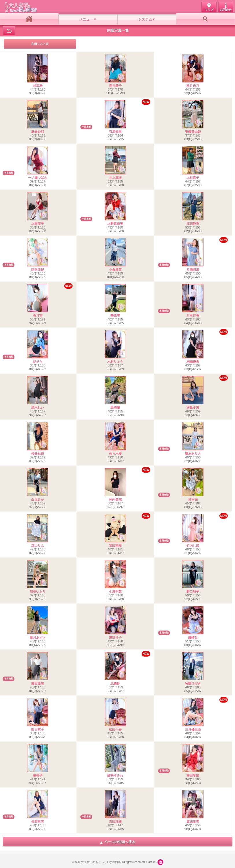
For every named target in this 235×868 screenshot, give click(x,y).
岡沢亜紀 (38, 270)
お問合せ (226, 10)
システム (145, 19)
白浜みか (38, 500)
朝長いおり (38, 591)
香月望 (38, 316)
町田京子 (38, 729)
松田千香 (115, 729)
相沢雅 (38, 86)
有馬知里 (115, 132)
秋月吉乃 (193, 86)
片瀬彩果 (193, 270)
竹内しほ (193, 546)
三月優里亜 (193, 729)
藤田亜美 (38, 683)
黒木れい (38, 408)
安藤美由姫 (193, 132)
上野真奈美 (115, 224)
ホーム (29, 19)
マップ (209, 10)
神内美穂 (115, 500)
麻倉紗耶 (38, 132)
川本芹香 (193, 316)
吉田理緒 (115, 821)
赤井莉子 (115, 86)
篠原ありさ (193, 454)
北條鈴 (115, 683)
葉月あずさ (38, 637)
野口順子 (193, 591)
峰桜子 (38, 775)
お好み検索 (206, 19)
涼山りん (38, 546)
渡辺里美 (193, 821)
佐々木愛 (115, 454)
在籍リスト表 (40, 44)
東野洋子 (115, 637)
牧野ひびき (193, 683)
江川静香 (193, 224)
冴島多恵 (193, 408)
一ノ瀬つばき (38, 178)
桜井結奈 (38, 454)
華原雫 (115, 316)
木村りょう (115, 362)
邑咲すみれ (115, 775)
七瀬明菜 (115, 591)
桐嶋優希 (193, 362)
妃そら (38, 362)
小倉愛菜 (115, 270)
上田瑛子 (38, 224)
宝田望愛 (115, 546)
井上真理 (115, 178)
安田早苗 (193, 775)
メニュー (86, 19)
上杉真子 (193, 178)
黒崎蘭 (115, 408)
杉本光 (193, 500)
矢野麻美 (38, 821)
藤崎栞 (193, 637)
